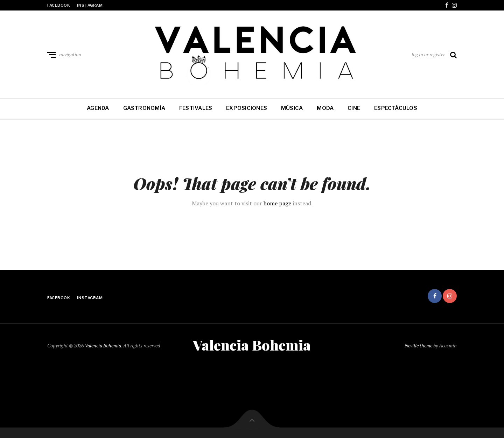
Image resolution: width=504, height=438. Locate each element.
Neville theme (418, 345)
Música (292, 108)
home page (277, 203)
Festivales (196, 108)
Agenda (98, 108)
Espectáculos (396, 108)
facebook (59, 5)
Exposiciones (247, 108)
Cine (354, 108)
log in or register (428, 54)
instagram (90, 5)
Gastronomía (144, 108)
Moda (325, 108)
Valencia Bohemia (103, 345)
